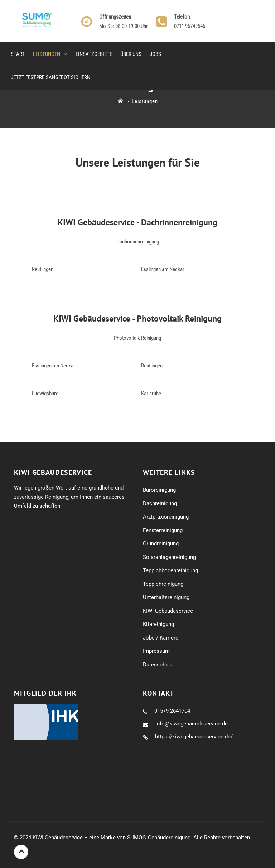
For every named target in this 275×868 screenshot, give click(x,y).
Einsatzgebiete (94, 54)
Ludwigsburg (45, 394)
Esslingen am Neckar (163, 269)
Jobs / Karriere (161, 638)
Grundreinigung (161, 544)
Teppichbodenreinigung (170, 570)
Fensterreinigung (163, 530)
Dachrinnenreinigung (138, 242)
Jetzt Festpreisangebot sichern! (51, 77)
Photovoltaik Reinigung (137, 338)
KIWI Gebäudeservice (168, 611)
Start (18, 54)
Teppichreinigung (163, 584)
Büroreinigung (159, 490)
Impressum (156, 651)
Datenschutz (158, 665)
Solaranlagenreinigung (169, 557)
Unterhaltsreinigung (166, 597)
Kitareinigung (158, 624)
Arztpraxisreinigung (166, 517)
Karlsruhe (151, 394)
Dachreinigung (160, 503)
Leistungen (47, 54)
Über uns (131, 54)
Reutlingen (43, 269)
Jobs (155, 54)
